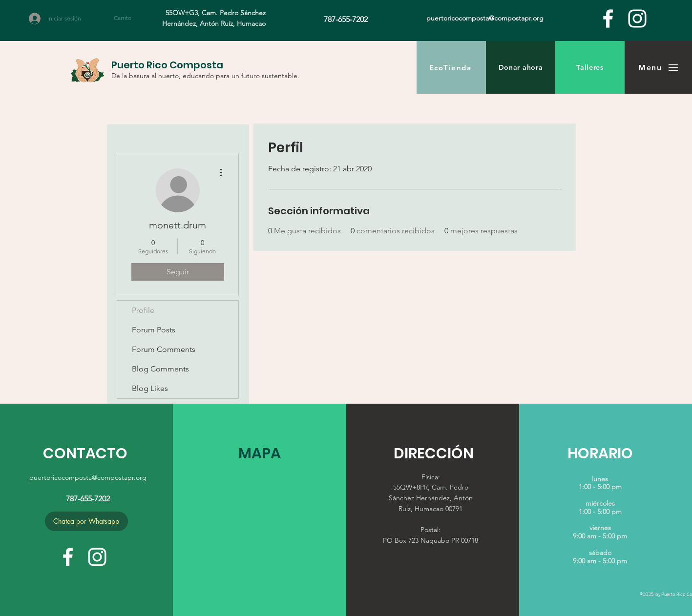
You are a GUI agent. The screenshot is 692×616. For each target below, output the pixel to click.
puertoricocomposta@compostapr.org (88, 477)
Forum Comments (164, 349)
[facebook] (608, 19)
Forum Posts (154, 330)
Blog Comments (160, 369)
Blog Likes (150, 388)
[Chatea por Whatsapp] (86, 521)
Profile (143, 310)
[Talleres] (590, 67)
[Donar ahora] (521, 67)
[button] (128, 18)
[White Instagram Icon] (637, 19)
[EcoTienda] (451, 67)
